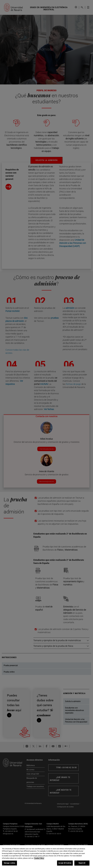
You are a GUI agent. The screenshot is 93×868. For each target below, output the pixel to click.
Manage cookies (10, 863)
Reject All (82, 863)
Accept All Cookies (65, 863)
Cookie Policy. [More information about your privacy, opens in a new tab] (39, 858)
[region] (46, 857)
